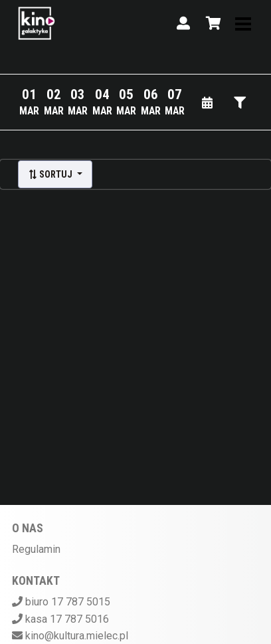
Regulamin (36, 549)
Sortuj (51, 174)
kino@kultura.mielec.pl (77, 636)
